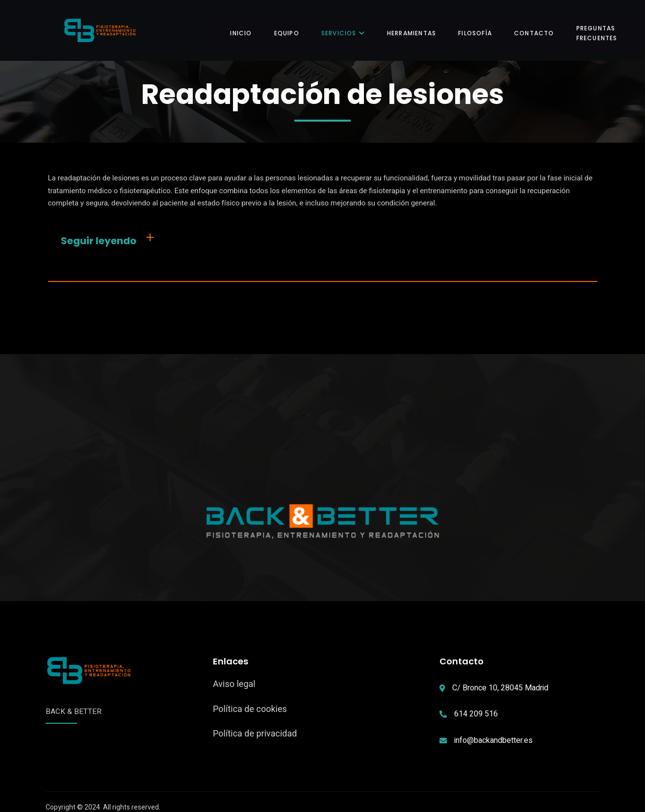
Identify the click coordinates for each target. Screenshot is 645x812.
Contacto (528, 27)
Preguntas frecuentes (591, 27)
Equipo (280, 27)
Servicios (337, 27)
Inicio (234, 27)
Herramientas (405, 27)
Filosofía (469, 27)
